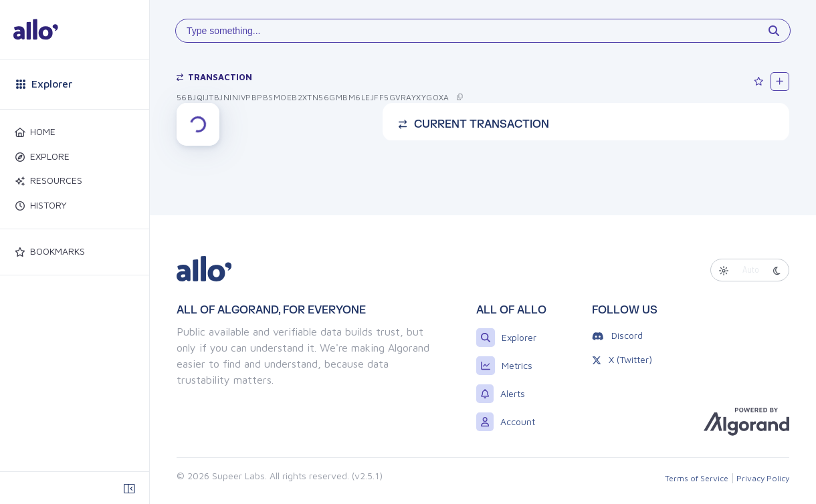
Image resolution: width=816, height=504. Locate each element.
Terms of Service (697, 478)
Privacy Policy (763, 478)
